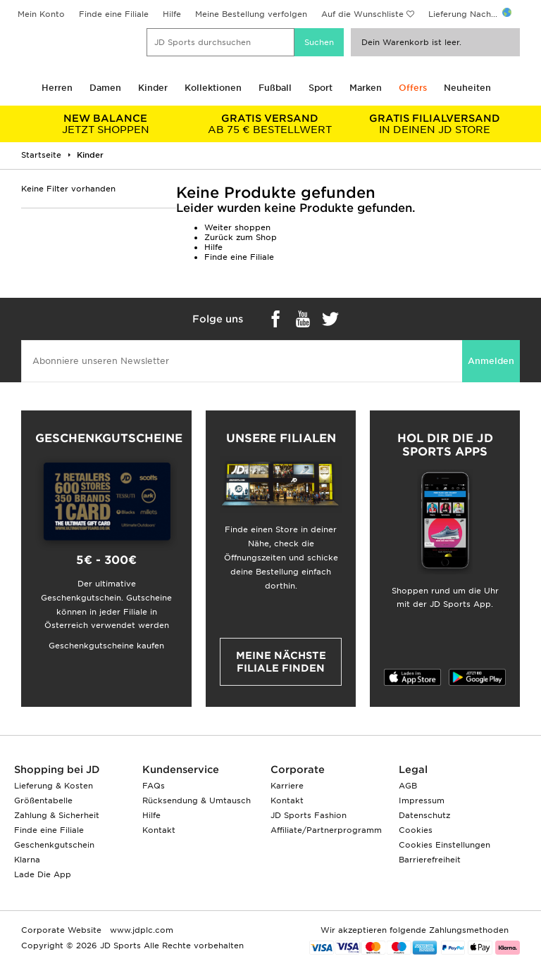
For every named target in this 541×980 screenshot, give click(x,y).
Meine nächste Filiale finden (281, 662)
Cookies (416, 830)
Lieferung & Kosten (54, 786)
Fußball (275, 88)
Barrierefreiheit (430, 860)
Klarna (27, 860)
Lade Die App (43, 874)
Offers (413, 88)
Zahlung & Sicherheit (57, 815)
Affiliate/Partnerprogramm (326, 830)
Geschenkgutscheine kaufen (106, 646)
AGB (408, 786)
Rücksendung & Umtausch (197, 800)
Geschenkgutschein (54, 845)
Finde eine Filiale (114, 14)
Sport (321, 88)
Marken (366, 88)
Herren (57, 88)
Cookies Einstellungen (444, 845)
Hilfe (172, 14)
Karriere (287, 786)
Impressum (422, 800)
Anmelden (491, 361)
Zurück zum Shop (241, 237)
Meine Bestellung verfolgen (251, 14)
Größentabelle (43, 800)
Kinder (153, 88)
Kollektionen (213, 88)
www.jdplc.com (140, 930)
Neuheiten (467, 88)
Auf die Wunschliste (362, 14)
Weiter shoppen (237, 227)
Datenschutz (424, 815)
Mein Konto (41, 14)
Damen (105, 88)
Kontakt (159, 830)
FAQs (154, 786)
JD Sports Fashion (309, 815)
